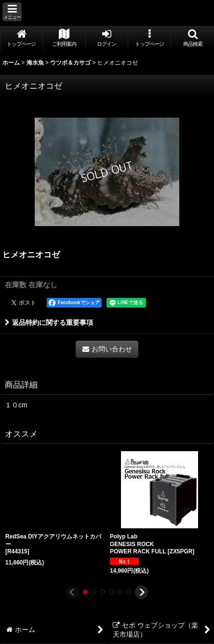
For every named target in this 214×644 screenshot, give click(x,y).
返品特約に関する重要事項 (49, 322)
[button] (12, 12)
